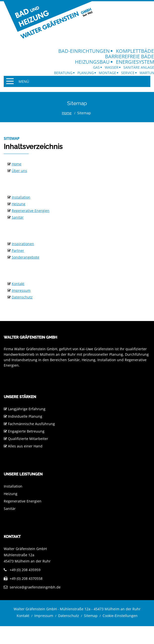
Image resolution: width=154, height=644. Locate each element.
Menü (24, 81)
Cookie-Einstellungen (120, 616)
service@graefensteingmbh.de (35, 587)
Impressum (21, 290)
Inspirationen (23, 244)
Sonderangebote (25, 257)
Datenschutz (22, 297)
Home (67, 113)
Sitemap (91, 616)
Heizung (19, 204)
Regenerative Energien (31, 211)
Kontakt (18, 284)
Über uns (19, 171)
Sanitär (18, 217)
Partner (18, 250)
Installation (21, 197)
